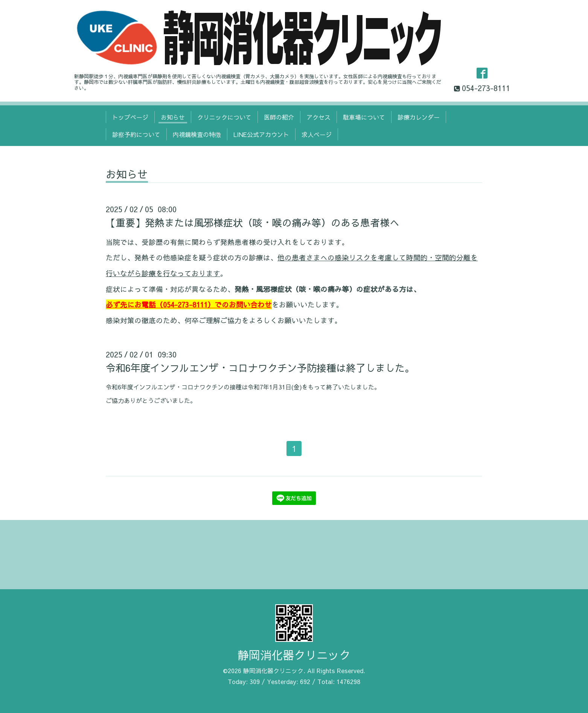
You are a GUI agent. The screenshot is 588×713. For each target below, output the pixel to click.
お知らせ (173, 117)
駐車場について (364, 117)
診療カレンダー (419, 117)
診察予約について (136, 134)
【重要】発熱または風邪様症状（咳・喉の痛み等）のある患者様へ (253, 222)
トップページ (130, 117)
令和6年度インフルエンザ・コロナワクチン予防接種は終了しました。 (260, 368)
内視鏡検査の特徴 (197, 134)
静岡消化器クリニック (294, 655)
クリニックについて (224, 117)
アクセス (318, 117)
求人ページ (317, 134)
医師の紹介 (279, 117)
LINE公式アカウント (261, 134)
